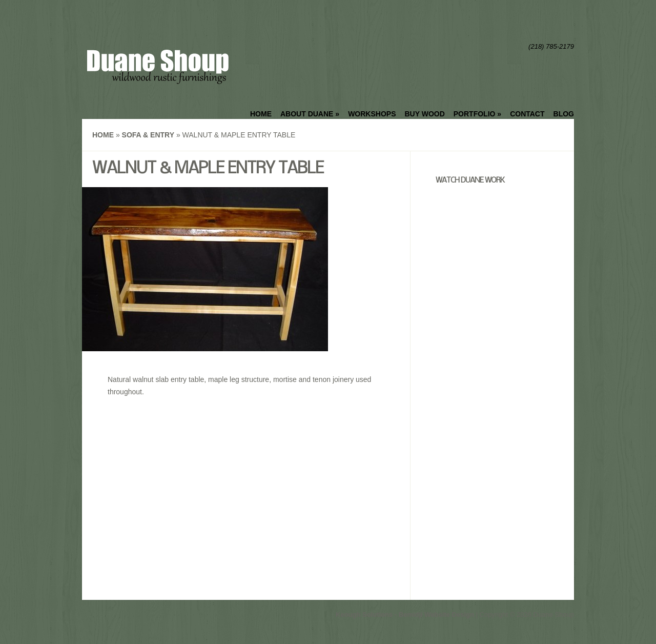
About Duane (310, 114)
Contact (527, 114)
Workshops (372, 114)
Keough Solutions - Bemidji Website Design (405, 615)
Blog (564, 114)
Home (261, 114)
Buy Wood (424, 114)
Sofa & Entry (148, 135)
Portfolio (477, 114)
